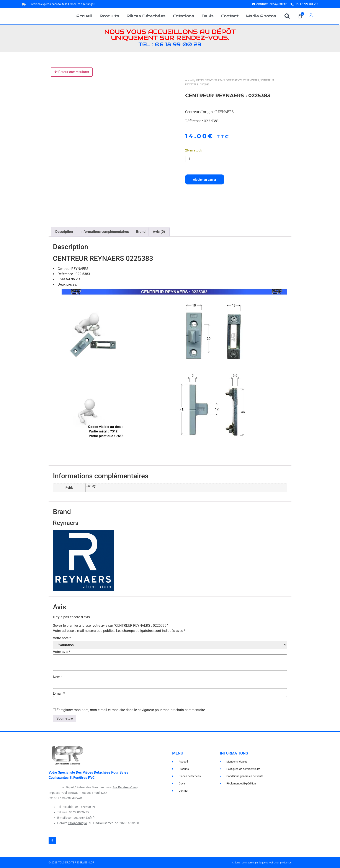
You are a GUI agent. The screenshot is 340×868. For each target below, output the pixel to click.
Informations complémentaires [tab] (105, 232)
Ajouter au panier (205, 179)
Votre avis (62, 652)
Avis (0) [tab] (159, 232)
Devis (208, 16)
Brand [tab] (141, 232)
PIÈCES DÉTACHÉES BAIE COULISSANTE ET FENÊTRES (227, 80)
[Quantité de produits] (191, 159)
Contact (230, 16)
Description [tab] (64, 232)
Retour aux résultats (72, 72)
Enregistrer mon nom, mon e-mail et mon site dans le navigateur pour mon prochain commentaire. (131, 710)
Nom (58, 677)
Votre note (62, 638)
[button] (287, 16)
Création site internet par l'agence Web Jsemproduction (262, 863)
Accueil (84, 16)
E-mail (59, 694)
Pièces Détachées (146, 16)
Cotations (184, 16)
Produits (109, 16)
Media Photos (261, 16)
